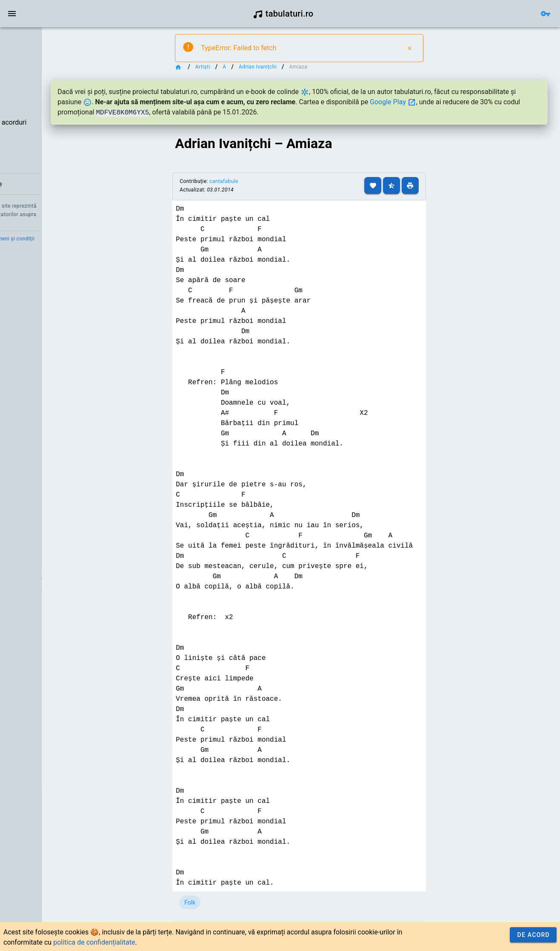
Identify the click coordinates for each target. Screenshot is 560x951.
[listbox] (54, 113)
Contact (39, 239)
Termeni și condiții (79, 239)
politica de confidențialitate (94, 942)
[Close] (430, 48)
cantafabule (274, 181)
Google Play (515, 102)
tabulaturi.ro (283, 14)
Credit (14, 239)
